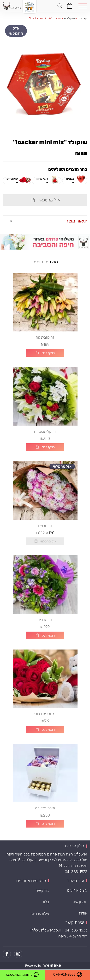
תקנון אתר (79, 902)
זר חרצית (45, 526)
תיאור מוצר (77, 221)
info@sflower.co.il (46, 930)
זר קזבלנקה (45, 337)
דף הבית (82, 18)
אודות (83, 913)
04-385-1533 (76, 872)
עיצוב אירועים (77, 890)
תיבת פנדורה (45, 808)
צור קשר (43, 891)
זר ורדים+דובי (45, 714)
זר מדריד (45, 620)
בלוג (46, 902)
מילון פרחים (40, 913)
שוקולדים (69, 18)
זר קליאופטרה (45, 431)
